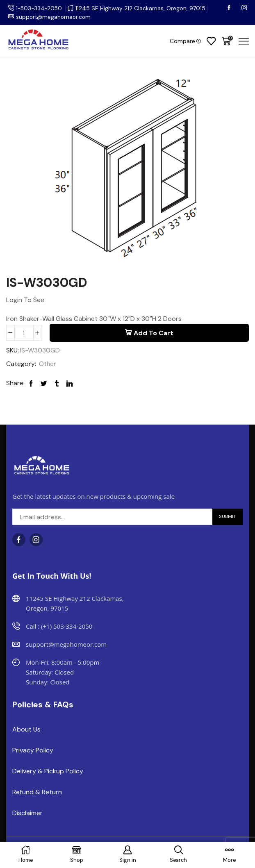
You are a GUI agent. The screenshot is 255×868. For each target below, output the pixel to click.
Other (48, 364)
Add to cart (154, 333)
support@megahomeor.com (55, 17)
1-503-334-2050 (40, 8)
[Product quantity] (24, 333)
